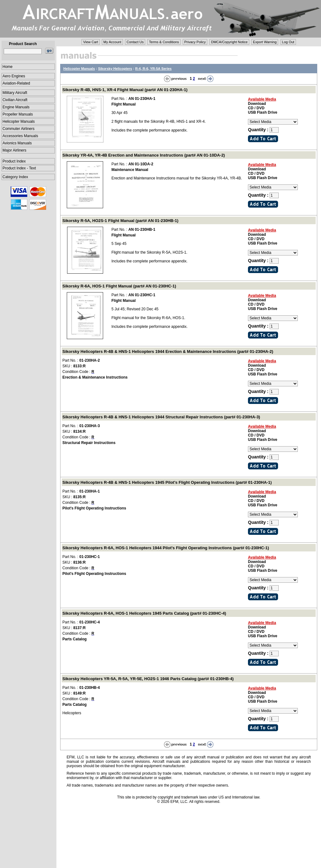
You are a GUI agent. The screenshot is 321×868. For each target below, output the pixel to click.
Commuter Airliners (18, 129)
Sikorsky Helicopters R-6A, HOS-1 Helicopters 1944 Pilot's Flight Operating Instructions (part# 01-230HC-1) (166, 548)
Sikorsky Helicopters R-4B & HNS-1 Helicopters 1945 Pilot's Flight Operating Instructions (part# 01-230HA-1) (167, 482)
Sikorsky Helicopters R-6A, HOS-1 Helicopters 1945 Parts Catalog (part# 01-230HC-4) (144, 613)
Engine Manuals (16, 107)
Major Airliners (14, 150)
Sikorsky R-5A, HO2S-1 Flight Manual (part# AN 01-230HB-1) (120, 221)
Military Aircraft (15, 93)
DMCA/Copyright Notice (229, 42)
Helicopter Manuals (19, 121)
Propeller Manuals (18, 114)
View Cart (90, 42)
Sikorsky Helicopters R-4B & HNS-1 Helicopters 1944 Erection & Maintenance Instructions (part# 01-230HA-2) (168, 351)
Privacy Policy (195, 42)
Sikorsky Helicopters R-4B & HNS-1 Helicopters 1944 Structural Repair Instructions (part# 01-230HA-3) (161, 417)
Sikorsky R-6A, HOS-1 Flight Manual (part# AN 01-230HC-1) (119, 286)
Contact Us (135, 42)
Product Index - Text (19, 168)
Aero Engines (14, 76)
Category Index (15, 177)
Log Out (288, 42)
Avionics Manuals (17, 143)
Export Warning (265, 42)
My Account (112, 42)
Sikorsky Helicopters (115, 69)
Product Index (14, 161)
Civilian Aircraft (15, 100)
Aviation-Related (16, 83)
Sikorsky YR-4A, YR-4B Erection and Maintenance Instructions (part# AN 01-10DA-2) (144, 155)
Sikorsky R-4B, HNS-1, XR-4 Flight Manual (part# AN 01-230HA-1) (125, 90)
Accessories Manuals (20, 136)
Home (8, 67)
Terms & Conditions (164, 42)
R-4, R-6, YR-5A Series (153, 69)
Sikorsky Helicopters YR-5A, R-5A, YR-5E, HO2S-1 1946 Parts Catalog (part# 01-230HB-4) (148, 679)
